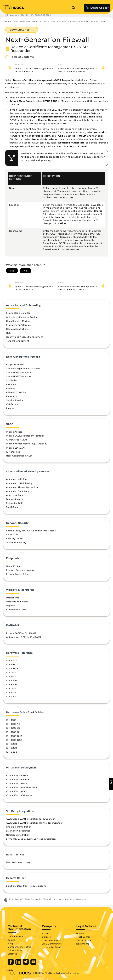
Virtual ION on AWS (17, 775)
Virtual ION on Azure (17, 779)
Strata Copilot (97, 8)
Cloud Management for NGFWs (23, 368)
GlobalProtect (14, 566)
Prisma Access (14, 432)
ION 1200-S (12, 669)
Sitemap (12, 954)
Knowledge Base (51, 947)
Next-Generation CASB (19, 456)
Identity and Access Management (24, 337)
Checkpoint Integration (19, 827)
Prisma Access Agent (18, 574)
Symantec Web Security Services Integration (31, 839)
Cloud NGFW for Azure (19, 376)
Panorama (12, 396)
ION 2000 (12, 673)
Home (8, 21)
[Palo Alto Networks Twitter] (26, 964)
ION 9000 (12, 692)
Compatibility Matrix (19, 947)
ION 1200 (11, 664)
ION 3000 (12, 676)
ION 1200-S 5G (14, 740)
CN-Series (12, 380)
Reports (10, 606)
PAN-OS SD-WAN (16, 392)
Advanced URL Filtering (19, 483)
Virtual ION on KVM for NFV (22, 787)
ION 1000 (11, 660)
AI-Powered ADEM (16, 440)
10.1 (11, 899)
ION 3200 (11, 680)
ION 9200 (12, 696)
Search (12, 940)
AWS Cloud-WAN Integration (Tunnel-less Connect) (35, 823)
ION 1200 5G (13, 728)
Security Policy (14, 538)
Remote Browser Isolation (21, 570)
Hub (8, 333)
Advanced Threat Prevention (22, 487)
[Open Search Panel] (75, 8)
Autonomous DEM (16, 609)
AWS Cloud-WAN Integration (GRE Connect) (31, 819)
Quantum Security (16, 542)
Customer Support (52, 940)
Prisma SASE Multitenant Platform (25, 436)
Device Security (15, 499)
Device (45, 21)
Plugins (10, 408)
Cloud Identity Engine (18, 321)
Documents (83, 944)
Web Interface (66, 899)
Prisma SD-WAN (15, 448)
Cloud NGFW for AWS (18, 372)
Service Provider (15, 400)
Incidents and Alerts (17, 602)
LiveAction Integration (18, 831)
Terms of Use (84, 940)
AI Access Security (16, 495)
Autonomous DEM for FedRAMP (24, 637)
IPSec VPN (12, 535)
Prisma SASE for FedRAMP (21, 633)
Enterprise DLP (14, 503)
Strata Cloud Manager (18, 313)
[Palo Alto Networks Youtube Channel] (33, 964)
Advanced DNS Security (19, 491)
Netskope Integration (18, 835)
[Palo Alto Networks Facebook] (11, 964)
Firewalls (11, 384)
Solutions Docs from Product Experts (26, 886)
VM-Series (12, 404)
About (45, 933)
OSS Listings (15, 950)
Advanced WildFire (17, 479)
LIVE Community (51, 944)
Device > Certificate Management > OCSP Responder (78, 21)
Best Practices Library (18, 862)
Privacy (80, 933)
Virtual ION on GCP (17, 783)
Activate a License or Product (22, 317)
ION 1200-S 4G (14, 736)
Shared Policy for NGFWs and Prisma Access (31, 531)
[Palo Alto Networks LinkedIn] (19, 964)
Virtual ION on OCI (16, 791)
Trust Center (83, 937)
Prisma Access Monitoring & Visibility (27, 444)
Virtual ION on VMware (19, 795)
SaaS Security (14, 507)
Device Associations (17, 329)
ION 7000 (12, 688)
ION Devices (13, 452)
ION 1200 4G (13, 724)
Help (55, 899)
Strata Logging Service (18, 325)
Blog (10, 943)
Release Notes (16, 936)
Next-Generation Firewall (27, 21)
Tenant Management (17, 341)
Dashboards (13, 598)
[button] (111, 784)
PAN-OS (11, 388)
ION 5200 (11, 684)
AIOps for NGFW (15, 364)
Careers (46, 937)
